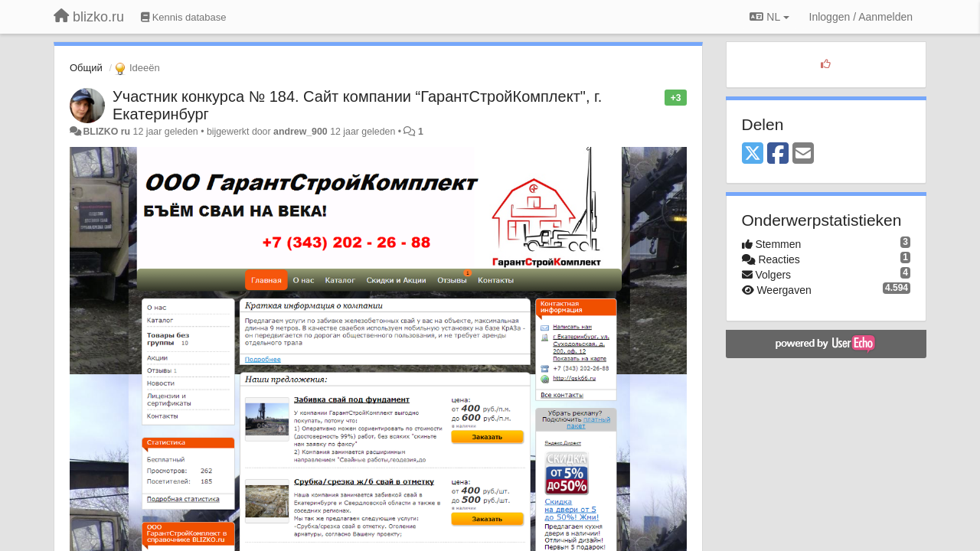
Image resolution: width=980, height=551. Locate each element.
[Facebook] (778, 154)
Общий (86, 68)
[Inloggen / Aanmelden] (861, 17)
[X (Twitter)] (753, 154)
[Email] (803, 154)
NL (769, 17)
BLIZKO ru (108, 132)
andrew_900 (301, 132)
